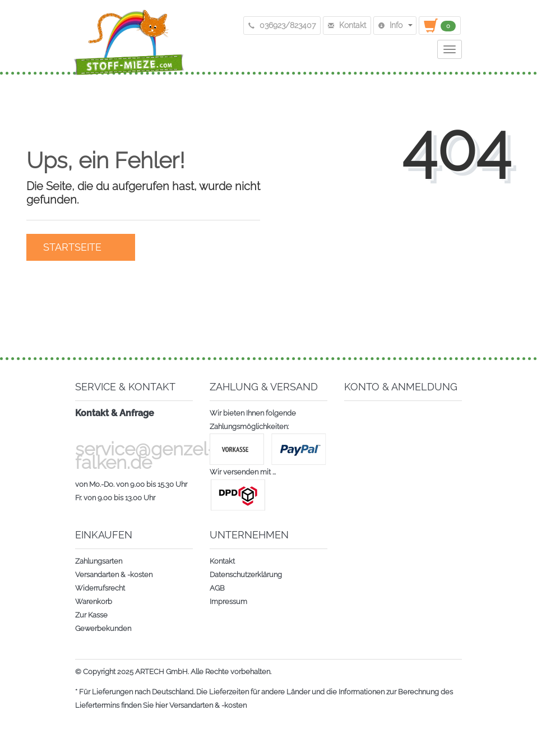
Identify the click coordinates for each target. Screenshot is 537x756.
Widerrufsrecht (100, 588)
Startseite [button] (81, 247)
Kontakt (222, 561)
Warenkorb (94, 601)
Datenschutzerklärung (246, 575)
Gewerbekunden (103, 628)
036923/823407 (282, 25)
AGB (217, 588)
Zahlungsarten (99, 561)
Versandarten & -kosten (114, 575)
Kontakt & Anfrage (115, 413)
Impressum (228, 601)
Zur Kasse (91, 615)
